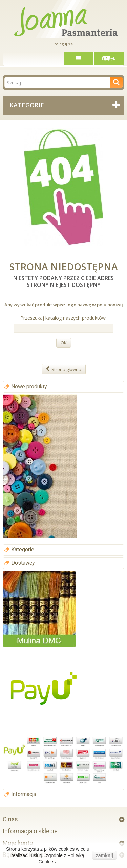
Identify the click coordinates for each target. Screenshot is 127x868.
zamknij (104, 855)
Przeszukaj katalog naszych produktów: (63, 318)
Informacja (24, 794)
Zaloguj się (63, 44)
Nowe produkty (29, 386)
